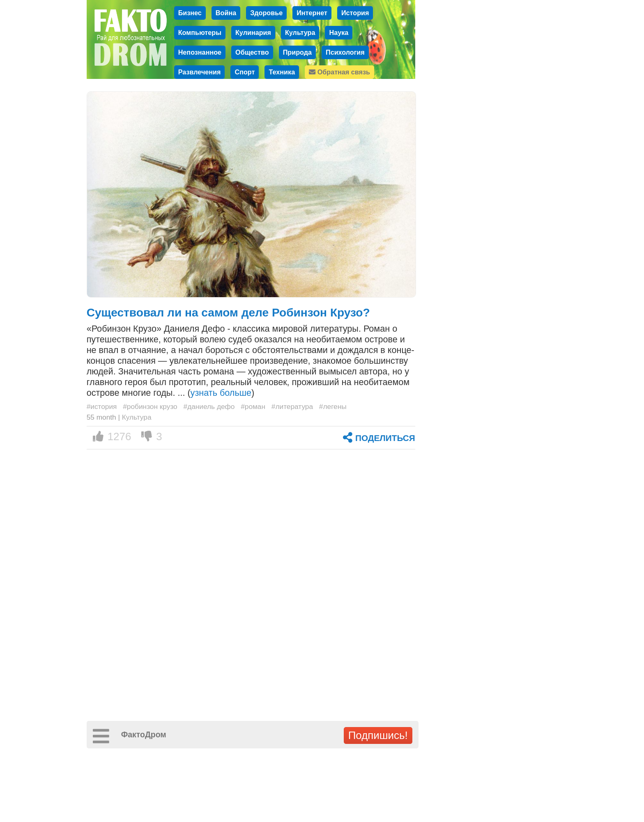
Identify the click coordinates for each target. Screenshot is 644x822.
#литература (292, 406)
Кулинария (253, 32)
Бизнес (190, 13)
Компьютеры (200, 32)
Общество (252, 52)
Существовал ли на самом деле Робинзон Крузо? (228, 313)
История (355, 13)
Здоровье (266, 13)
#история (102, 406)
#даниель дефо (209, 406)
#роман (253, 406)
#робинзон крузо (150, 406)
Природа (297, 52)
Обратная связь (339, 72)
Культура (300, 32)
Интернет (312, 13)
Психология (345, 52)
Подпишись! (378, 735)
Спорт (245, 72)
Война (226, 13)
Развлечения (200, 72)
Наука (339, 32)
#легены (333, 406)
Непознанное (200, 52)
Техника (282, 72)
